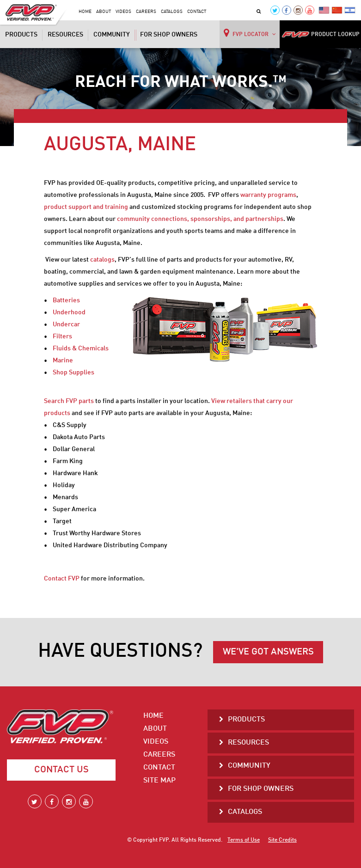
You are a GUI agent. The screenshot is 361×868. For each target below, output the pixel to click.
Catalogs (172, 12)
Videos (123, 12)
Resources (65, 35)
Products (21, 35)
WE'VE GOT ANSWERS (268, 652)
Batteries (66, 300)
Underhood (69, 312)
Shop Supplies (73, 373)
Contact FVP (62, 579)
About (104, 12)
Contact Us (61, 770)
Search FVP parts (69, 401)
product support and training (86, 207)
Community (112, 35)
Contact (197, 12)
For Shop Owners (169, 35)
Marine (63, 361)
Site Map (159, 781)
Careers (146, 12)
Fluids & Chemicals (81, 348)
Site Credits (282, 840)
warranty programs (268, 195)
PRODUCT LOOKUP (321, 34)
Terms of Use (244, 840)
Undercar (66, 324)
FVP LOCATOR (250, 33)
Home (85, 12)
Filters (62, 336)
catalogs (102, 260)
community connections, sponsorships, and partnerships (200, 219)
